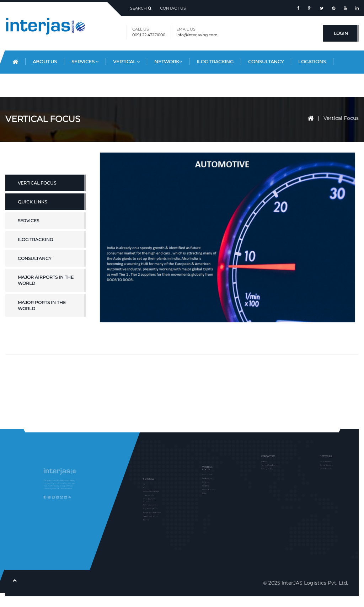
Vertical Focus (341, 118)
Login (341, 33)
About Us (45, 62)
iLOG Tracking (35, 257)
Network (168, 62)
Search (141, 8)
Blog (19, 85)
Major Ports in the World (42, 323)
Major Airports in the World (46, 298)
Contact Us (173, 8)
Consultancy (266, 62)
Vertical (126, 62)
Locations (312, 62)
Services (85, 62)
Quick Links (32, 219)
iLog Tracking (215, 62)
